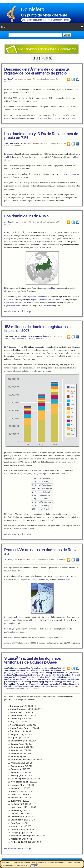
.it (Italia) (67, 677)
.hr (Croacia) (73, 675)
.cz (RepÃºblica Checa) (41, 673)
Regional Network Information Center (45, 300)
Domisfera (33, 9)
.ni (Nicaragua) (11, 682)
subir (7, 157)
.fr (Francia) (47, 675)
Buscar (67, 35)
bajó (34, 90)
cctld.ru (52, 288)
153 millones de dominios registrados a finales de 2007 (37, 329)
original (51, 637)
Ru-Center (8, 629)
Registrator (27, 303)
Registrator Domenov (13, 306)
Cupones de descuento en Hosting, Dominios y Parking (46, 20)
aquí (15, 637)
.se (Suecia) (71, 684)
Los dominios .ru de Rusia (26, 216)
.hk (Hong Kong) (60, 675)
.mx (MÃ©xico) (74, 679)
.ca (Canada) (56, 670)
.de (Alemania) (58, 673)
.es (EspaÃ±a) (21, 336)
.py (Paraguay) (32, 684)
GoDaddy (66, 579)
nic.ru (6, 291)
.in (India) (46, 677)
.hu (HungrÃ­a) (10, 677)
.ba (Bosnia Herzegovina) (15, 670)
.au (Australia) (59, 668)
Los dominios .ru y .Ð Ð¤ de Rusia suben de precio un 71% (41, 136)
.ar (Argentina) (34, 668)
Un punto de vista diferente (44, 15)
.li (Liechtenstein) (43, 679)
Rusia (6, 232)
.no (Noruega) (37, 682)
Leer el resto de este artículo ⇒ (16, 311)
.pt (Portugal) (19, 684)
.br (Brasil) (45, 670)
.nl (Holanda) (24, 682)
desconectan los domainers (36, 356)
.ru (31, 568)
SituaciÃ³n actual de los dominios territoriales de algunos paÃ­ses (32, 660)
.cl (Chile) (15, 673)
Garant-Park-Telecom (13, 303)
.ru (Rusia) (9, 79)
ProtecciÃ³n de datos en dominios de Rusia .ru (41, 552)
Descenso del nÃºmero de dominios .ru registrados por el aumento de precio (37, 71)
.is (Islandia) (57, 677)
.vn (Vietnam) (39, 686)
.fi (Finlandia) (35, 675)
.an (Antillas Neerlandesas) (16, 668)
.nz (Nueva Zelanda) (52, 682)
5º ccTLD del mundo (68, 174)
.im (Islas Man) (35, 677)
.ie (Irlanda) (22, 677)
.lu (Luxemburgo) (59, 679)
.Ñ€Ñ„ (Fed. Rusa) (12, 144)
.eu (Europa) (22, 675)
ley (17, 617)
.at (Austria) (47, 668)
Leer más (25, 866)
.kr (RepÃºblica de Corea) (24, 679)
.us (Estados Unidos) (23, 686)
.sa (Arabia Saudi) (57, 684)
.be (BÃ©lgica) (33, 670)
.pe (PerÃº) (67, 682)
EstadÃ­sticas (44, 336)
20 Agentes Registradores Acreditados (33, 297)
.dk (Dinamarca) (73, 673)
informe (10, 514)
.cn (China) (9, 336)
